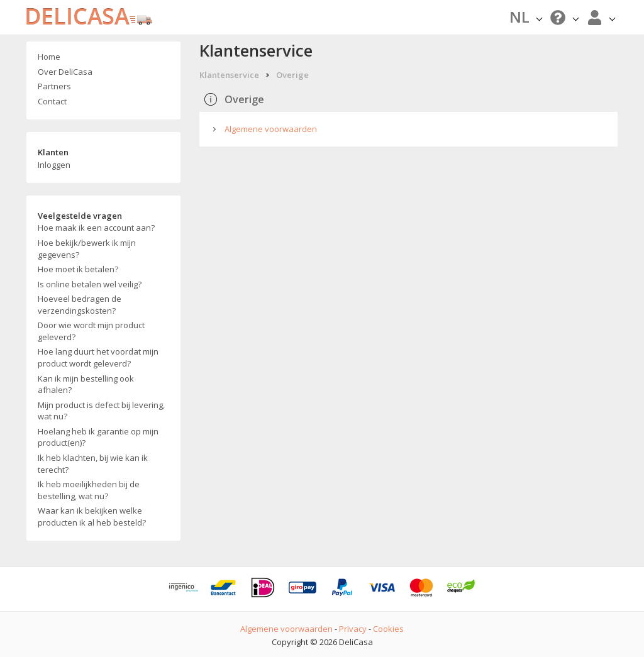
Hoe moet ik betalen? (78, 269)
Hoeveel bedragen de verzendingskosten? (80, 305)
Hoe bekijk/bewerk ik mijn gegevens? (87, 249)
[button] (563, 17)
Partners (54, 86)
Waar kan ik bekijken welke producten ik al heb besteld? (92, 516)
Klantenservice (229, 75)
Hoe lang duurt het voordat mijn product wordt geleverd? (98, 357)
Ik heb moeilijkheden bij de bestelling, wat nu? (89, 490)
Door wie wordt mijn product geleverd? (91, 331)
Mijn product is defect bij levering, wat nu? (101, 411)
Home (49, 57)
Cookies (388, 629)
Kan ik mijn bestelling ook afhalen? (86, 384)
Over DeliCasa (65, 72)
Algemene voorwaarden (271, 129)
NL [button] (526, 17)
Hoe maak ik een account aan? (96, 228)
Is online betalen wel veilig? (90, 284)
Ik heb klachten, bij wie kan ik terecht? (93, 464)
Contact (52, 101)
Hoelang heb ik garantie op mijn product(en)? (98, 437)
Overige (292, 75)
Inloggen (54, 165)
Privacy (353, 629)
